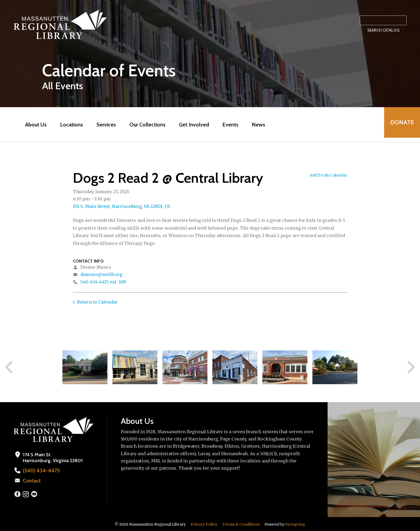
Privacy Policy (204, 524)
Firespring (295, 524)
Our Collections (146, 125)
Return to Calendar (97, 302)
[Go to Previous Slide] (9, 367)
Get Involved (192, 125)
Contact (31, 480)
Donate (400, 124)
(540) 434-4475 (40, 470)
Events (228, 125)
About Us (34, 125)
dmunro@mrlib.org (101, 274)
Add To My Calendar (329, 175)
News (257, 125)
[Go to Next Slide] (411, 367)
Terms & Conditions (241, 524)
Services (104, 125)
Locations (70, 125)
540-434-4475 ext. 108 (103, 282)
